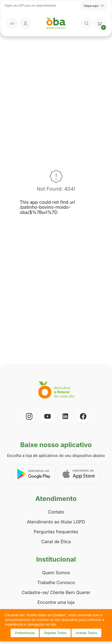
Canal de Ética (56, 542)
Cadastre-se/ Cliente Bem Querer (56, 592)
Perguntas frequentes (56, 532)
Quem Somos (56, 573)
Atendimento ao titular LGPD (56, 522)
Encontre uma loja (56, 602)
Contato (56, 512)
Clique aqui (94, 6)
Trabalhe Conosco (56, 582)
